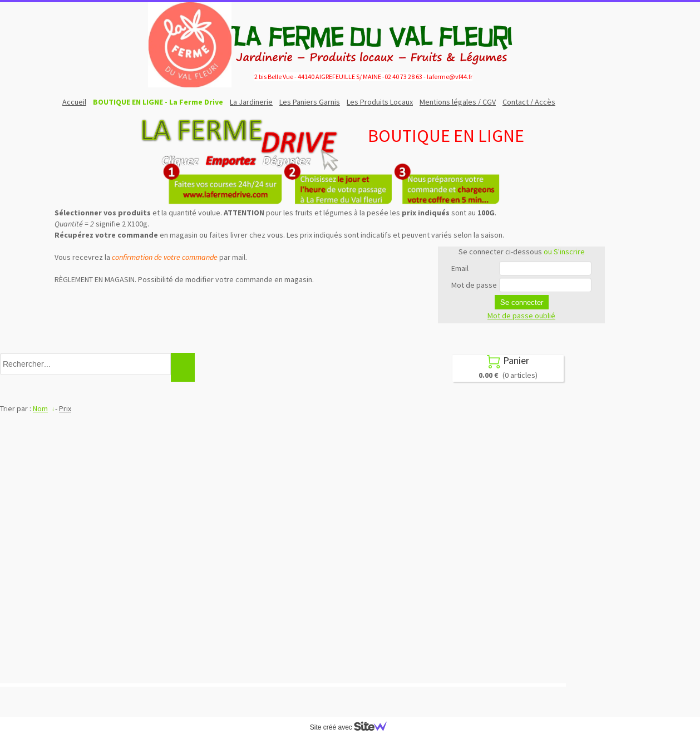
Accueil (74, 102)
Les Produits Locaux (380, 102)
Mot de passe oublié (521, 316)
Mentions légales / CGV (458, 102)
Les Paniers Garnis (310, 102)
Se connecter (522, 302)
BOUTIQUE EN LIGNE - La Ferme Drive (158, 102)
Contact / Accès (529, 102)
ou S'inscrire (564, 252)
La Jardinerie (251, 102)
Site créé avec (353, 727)
